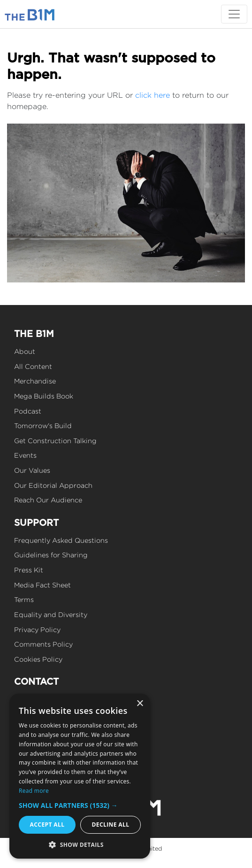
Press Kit (29, 570)
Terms (24, 599)
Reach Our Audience (48, 500)
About (25, 351)
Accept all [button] (47, 825)
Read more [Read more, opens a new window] (34, 791)
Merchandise (35, 381)
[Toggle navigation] (234, 14)
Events (25, 455)
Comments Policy (43, 644)
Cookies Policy (38, 659)
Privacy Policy (37, 629)
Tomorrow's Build (43, 426)
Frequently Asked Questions (61, 540)
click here (153, 95)
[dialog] (80, 776)
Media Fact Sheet (42, 585)
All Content (33, 366)
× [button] (140, 704)
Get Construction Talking (55, 441)
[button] (80, 805)
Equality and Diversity (51, 614)
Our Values (32, 470)
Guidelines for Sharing (51, 555)
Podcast (28, 411)
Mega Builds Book (44, 396)
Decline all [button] (111, 825)
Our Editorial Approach (53, 485)
